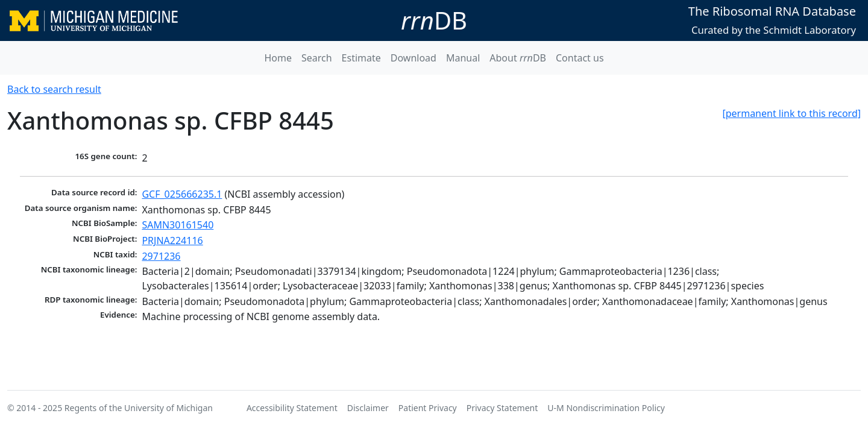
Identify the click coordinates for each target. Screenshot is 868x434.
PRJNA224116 (172, 241)
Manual (463, 58)
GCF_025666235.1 (182, 194)
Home (278, 58)
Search (317, 58)
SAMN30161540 (178, 225)
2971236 (161, 256)
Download (414, 58)
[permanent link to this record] (791, 113)
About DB (518, 58)
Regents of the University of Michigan (139, 408)
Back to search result (54, 89)
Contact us (580, 58)
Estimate (361, 58)
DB (434, 20)
